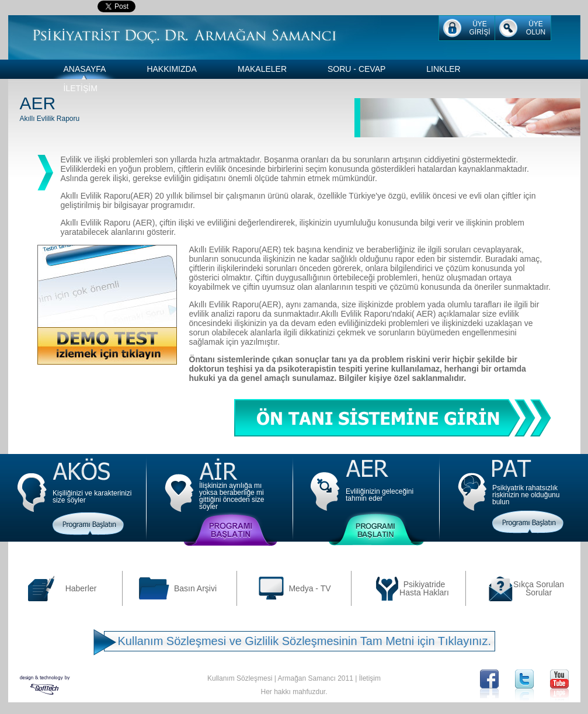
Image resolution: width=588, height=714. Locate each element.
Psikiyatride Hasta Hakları (424, 588)
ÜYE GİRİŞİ (479, 28)
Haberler (81, 588)
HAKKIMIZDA (172, 69)
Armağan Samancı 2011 (315, 678)
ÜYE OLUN (536, 28)
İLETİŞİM (81, 88)
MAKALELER (262, 69)
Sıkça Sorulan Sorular (539, 588)
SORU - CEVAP (356, 69)
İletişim (370, 678)
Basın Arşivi (195, 588)
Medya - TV (309, 588)
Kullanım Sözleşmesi (240, 678)
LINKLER (443, 69)
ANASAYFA (85, 69)
